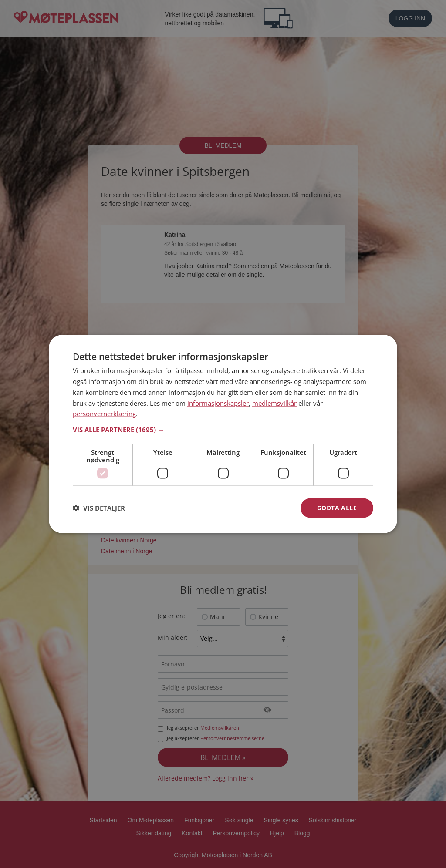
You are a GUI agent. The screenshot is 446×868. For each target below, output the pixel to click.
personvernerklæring (104, 414)
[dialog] (223, 434)
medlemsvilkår (274, 403)
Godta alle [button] (337, 508)
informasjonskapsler (218, 403)
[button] (223, 430)
